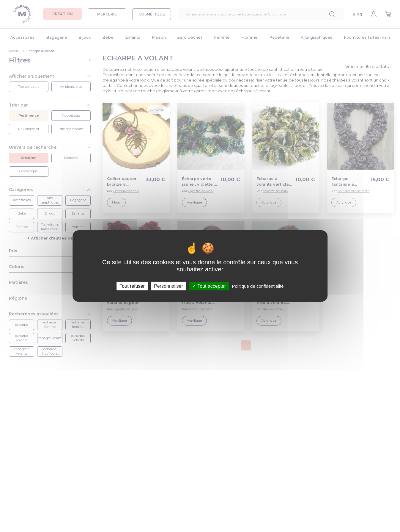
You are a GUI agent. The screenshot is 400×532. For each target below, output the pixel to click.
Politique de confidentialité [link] (258, 286)
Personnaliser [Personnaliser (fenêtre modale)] (168, 286)
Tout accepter (209, 286)
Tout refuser (132, 286)
